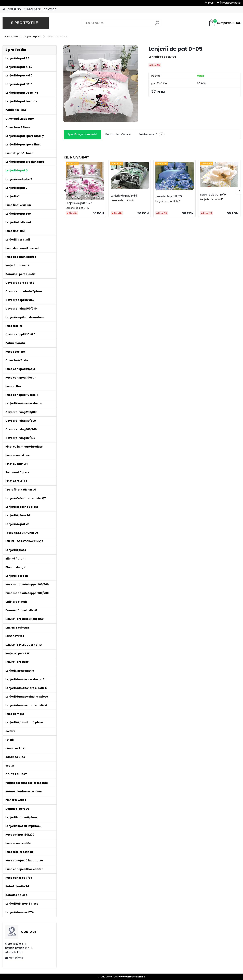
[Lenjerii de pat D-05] (101, 84)
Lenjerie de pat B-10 (213, 195)
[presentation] (65, 190)
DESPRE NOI (14, 9)
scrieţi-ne (16, 958)
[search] (157, 24)
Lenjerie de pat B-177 (169, 196)
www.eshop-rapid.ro (132, 977)
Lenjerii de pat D (32, 36)
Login (211, 3)
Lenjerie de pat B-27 (79, 203)
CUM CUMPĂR (32, 9)
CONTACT (50, 9)
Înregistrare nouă (230, 3)
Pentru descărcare (118, 134)
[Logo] (26, 23)
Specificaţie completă (82, 134)
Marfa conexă (152, 134)
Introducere (11, 36)
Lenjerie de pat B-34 (124, 196)
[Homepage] (4, 10)
